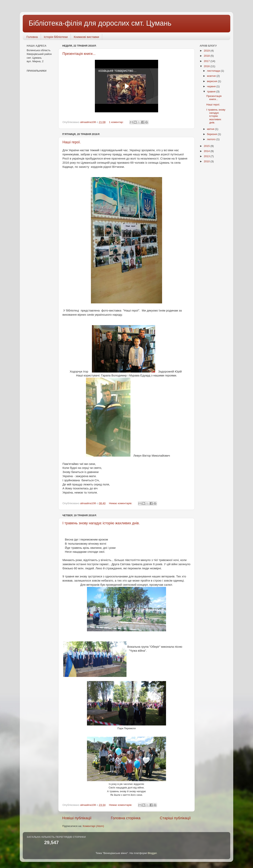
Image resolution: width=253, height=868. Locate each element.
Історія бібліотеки (56, 37)
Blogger (152, 853)
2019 (207, 51)
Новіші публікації (77, 818)
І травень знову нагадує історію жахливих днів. (101, 523)
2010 (207, 161)
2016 (207, 66)
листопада (214, 71)
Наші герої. (72, 142)
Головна (32, 37)
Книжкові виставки (86, 37)
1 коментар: (117, 122)
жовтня (212, 76)
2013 (207, 156)
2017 (207, 61)
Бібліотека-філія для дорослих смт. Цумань (100, 23)
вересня (212, 81)
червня (212, 86)
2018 (207, 56)
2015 (207, 146)
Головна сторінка (126, 818)
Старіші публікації (175, 818)
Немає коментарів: (121, 503)
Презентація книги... (79, 54)
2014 (207, 151)
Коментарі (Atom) (93, 826)
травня (212, 91)
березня (212, 134)
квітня (211, 129)
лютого (212, 139)
